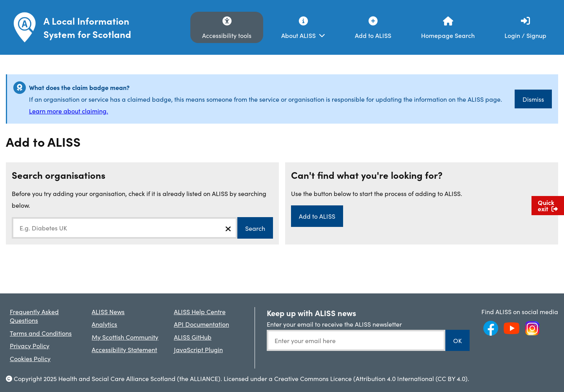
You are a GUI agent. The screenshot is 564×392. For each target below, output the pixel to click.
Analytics (104, 324)
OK (457, 340)
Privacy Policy (30, 345)
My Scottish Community (125, 337)
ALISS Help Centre (200, 311)
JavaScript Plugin (198, 349)
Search (255, 228)
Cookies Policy (30, 358)
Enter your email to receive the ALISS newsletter (334, 324)
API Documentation (202, 324)
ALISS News (108, 311)
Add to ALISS (317, 216)
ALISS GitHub (193, 337)
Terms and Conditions (41, 333)
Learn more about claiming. (69, 111)
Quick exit (548, 205)
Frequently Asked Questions (34, 316)
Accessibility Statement (124, 349)
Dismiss (533, 99)
